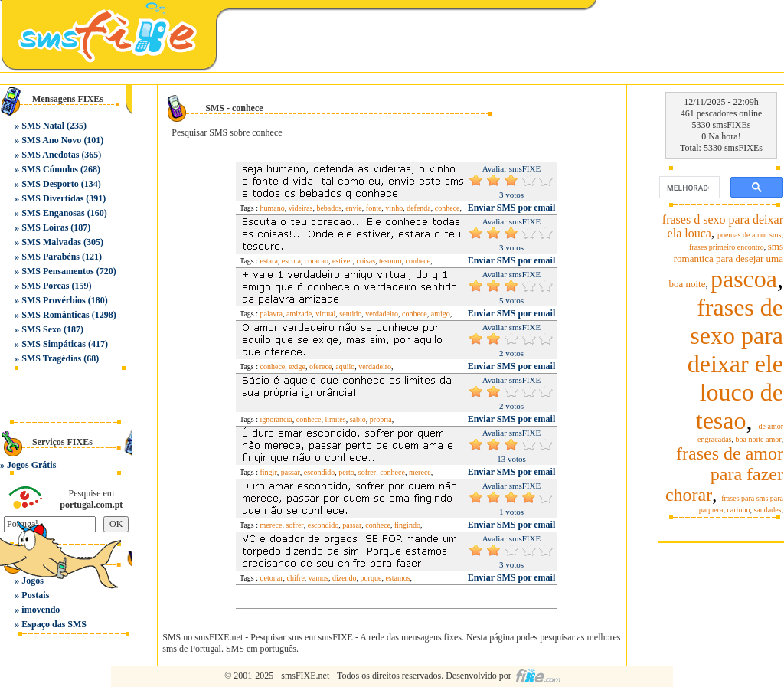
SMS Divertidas (52, 198)
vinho (394, 208)
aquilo (345, 366)
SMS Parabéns (51, 257)
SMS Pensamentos (57, 271)
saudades (767, 510)
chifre (296, 578)
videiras (301, 208)
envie (354, 208)
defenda (419, 208)
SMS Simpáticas (54, 344)
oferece (320, 366)
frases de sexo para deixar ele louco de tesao (735, 364)
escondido (320, 472)
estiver (343, 261)
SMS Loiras (45, 227)
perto (346, 472)
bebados (329, 208)
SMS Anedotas (50, 155)
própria (381, 419)
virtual (325, 314)
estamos (397, 578)
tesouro (390, 261)
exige (297, 366)
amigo (441, 314)
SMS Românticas (55, 315)
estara (269, 261)
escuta (291, 261)
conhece (448, 208)
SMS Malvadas (51, 242)
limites (335, 419)
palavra (271, 314)
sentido (350, 314)
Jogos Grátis (31, 465)
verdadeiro (382, 314)
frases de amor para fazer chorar (724, 474)
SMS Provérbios (53, 300)
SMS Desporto (50, 184)
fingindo (407, 525)
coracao (317, 261)
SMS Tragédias (51, 358)
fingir (269, 472)
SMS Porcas (45, 286)
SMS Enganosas (53, 213)
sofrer (367, 472)
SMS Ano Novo (51, 140)
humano (273, 208)
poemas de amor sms (750, 235)
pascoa (744, 279)
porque (371, 578)
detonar (272, 578)
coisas (366, 261)
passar (291, 472)
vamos (318, 578)
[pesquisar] (688, 188)
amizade (299, 314)
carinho (738, 510)
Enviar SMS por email (512, 208)
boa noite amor (759, 439)
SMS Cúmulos (50, 169)
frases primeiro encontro (727, 247)
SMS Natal (43, 126)
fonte (374, 208)
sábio (358, 419)
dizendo (345, 578)
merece (420, 472)
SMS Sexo (41, 329)
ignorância (276, 419)
